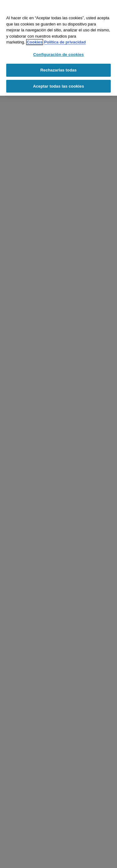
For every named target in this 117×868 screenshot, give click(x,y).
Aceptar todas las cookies (59, 86)
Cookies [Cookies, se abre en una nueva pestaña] (35, 42)
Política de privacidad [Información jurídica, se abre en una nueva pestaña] (65, 42)
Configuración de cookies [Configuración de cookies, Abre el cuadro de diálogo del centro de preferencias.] (58, 55)
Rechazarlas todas (58, 70)
